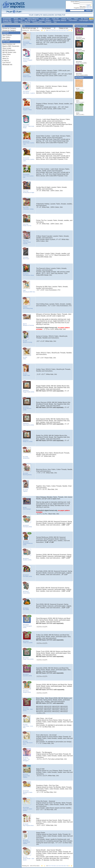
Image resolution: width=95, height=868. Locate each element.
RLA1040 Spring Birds (26, 453)
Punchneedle (8, 22)
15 (63, 30)
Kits (92, 19)
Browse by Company (9, 28)
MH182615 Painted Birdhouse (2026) (28, 539)
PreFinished (73, 20)
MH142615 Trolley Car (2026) (28, 637)
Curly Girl (56, 19)
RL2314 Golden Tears (26, 370)
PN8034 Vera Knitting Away (28, 303)
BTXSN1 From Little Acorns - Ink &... (28, 738)
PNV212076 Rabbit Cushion (27, 71)
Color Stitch (46, 19)
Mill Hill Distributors (9, 50)
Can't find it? (6, 63)
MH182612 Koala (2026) (26, 588)
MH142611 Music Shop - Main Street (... (28, 705)
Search (89, 11)
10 (54, 30)
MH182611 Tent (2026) (26, 604)
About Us (5, 58)
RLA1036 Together (26, 486)
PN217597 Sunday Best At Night (28, 187)
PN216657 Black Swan (26, 253)
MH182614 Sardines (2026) (27, 555)
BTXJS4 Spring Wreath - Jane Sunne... (28, 854)
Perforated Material (60, 20)
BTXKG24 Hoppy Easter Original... (26, 837)
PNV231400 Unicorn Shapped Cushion (27, 55)
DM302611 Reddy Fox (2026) (28, 436)
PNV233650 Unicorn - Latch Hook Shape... (28, 122)
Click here (89, 6)
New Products (7, 35)
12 (58, 30)
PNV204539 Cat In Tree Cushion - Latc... (28, 171)
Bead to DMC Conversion (11, 46)
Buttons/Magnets (33, 19)
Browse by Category (9, 30)
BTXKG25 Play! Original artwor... (29, 820)
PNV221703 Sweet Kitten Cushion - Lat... (28, 138)
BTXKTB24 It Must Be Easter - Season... (28, 804)
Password (76, 3)
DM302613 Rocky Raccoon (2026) (27, 404)
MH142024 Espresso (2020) (80, 46)
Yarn (55, 22)
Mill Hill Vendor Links (9, 52)
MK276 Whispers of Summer (28, 320)
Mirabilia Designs (45, 20)
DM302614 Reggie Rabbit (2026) (28, 387)
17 (66, 30)
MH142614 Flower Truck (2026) (81, 58)
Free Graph (6, 39)
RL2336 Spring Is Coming (27, 337)
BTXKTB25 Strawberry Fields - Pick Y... (28, 788)
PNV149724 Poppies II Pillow (27, 104)
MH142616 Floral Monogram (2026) (27, 621)
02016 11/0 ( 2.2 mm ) (80, 109)
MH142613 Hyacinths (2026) (80, 33)
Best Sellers (6, 37)
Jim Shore (85, 19)
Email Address (75, 2)
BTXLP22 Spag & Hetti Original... (26, 771)
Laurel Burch (18, 20)
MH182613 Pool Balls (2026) (27, 571)
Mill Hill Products (31, 20)
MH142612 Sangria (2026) (27, 687)
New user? (83, 6)
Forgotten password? (80, 8)
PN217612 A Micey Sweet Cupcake (27, 238)
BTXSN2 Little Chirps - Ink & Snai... (28, 722)
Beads (16, 19)
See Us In (6, 56)
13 (59, 30)
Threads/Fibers (38, 22)
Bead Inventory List (9, 44)
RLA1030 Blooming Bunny (27, 469)
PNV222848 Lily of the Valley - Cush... (27, 39)
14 (61, 30)
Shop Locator (7, 48)
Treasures (48, 22)
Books (23, 19)
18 (68, 30)
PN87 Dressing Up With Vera (29, 287)
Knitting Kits (7, 20)
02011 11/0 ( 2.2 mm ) (80, 97)
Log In (89, 5)
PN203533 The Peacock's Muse (28, 270)
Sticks (16, 22)
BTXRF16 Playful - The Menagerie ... (26, 755)
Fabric (76, 19)
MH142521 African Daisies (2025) (82, 70)
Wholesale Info (7, 65)
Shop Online (6, 54)
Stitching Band (25, 22)
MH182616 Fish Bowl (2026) (27, 521)
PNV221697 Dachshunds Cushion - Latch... (29, 155)
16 (64, 30)
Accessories (7, 19)
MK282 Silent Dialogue (27, 504)
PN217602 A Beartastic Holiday (28, 204)
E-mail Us (6, 60)
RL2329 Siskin (26, 354)
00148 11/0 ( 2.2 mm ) (80, 85)
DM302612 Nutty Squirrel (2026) (28, 420)
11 (56, 30)
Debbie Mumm (67, 19)
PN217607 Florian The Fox (27, 220)
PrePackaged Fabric (86, 20)
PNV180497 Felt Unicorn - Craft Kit (29, 88)
